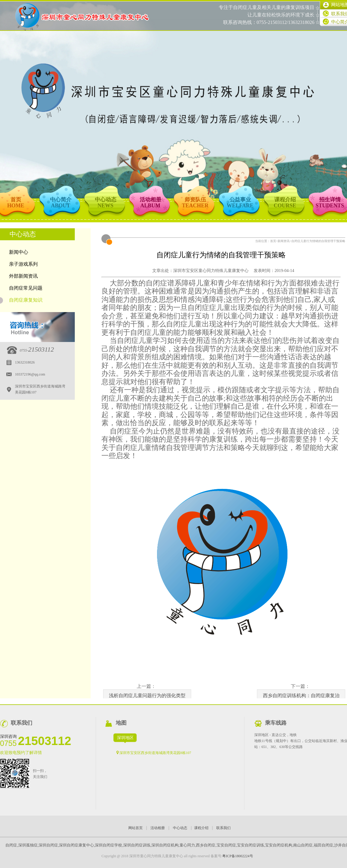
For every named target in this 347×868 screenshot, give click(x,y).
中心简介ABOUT (61, 203)
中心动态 (180, 828)
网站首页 (136, 828)
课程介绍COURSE (285, 203)
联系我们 (223, 828)
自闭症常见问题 (26, 288)
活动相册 (158, 828)
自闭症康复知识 (21, 300)
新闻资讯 (284, 241)
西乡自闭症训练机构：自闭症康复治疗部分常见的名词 (301, 697)
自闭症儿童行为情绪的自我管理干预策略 (318, 241)
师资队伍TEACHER (195, 203)
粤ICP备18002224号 (238, 856)
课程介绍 (201, 828)
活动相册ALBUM (150, 203)
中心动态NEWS (106, 203)
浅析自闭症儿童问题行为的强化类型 (147, 696)
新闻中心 (19, 252)
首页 (273, 241)
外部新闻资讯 (23, 276)
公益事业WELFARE (240, 203)
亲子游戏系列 (23, 264)
